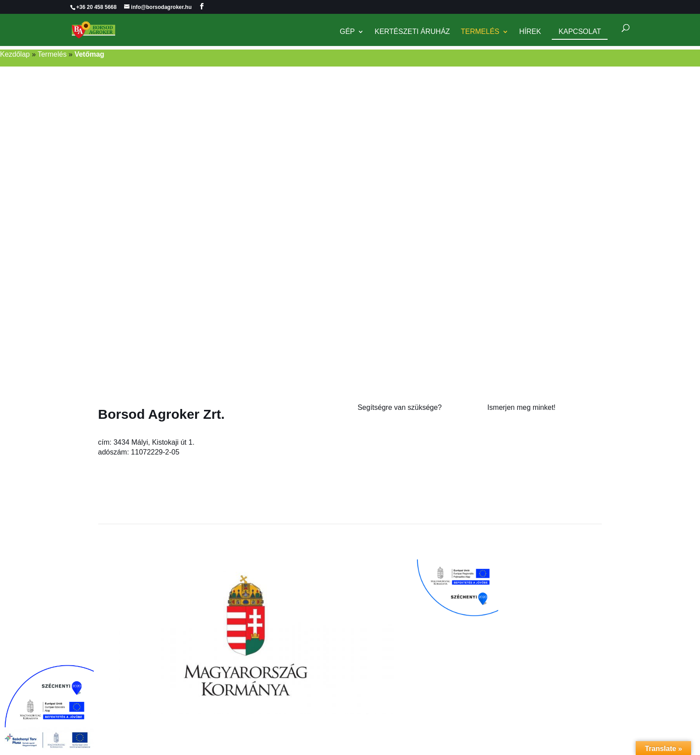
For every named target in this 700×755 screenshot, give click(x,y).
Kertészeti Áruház (412, 32)
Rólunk (499, 425)
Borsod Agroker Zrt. (162, 414)
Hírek (530, 32)
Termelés (480, 32)
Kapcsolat (580, 32)
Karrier (498, 445)
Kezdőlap (15, 54)
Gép (347, 32)
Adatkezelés (507, 465)
